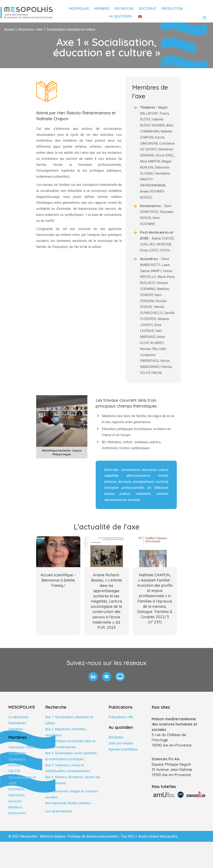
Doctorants (16, 789)
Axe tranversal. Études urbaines (68, 803)
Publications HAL (121, 717)
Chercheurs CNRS (21, 747)
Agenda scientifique (123, 749)
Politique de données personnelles (93, 836)
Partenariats (17, 723)
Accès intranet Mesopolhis (158, 836)
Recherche (124, 9)
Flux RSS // (130, 836)
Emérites (15, 765)
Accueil (9, 29)
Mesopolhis (79, 9)
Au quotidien (120, 16)
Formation (16, 729)
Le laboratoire (18, 717)
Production (172, 9)
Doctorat (148, 9)
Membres (102, 9)
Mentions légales (53, 836)
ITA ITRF (15, 771)
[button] (93, 677)
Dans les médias (121, 743)
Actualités (116, 737)
